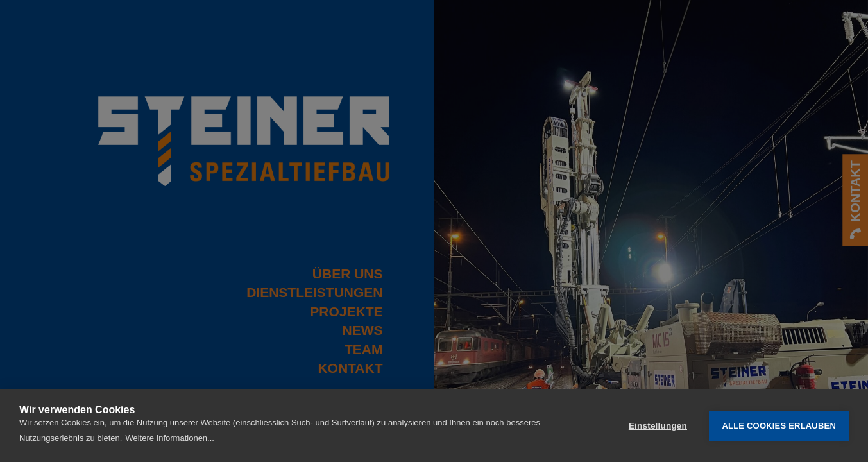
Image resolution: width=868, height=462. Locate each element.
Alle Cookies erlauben (779, 426)
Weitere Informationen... (170, 438)
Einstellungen (658, 426)
